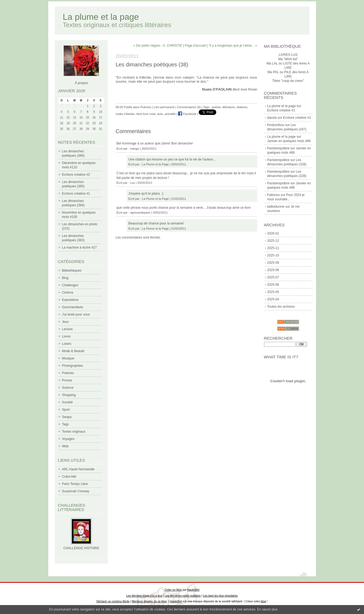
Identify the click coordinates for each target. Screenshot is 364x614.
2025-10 (273, 255)
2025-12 (273, 241)
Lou (133, 183)
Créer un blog (173, 590)
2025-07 (273, 277)
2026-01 (273, 233)
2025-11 (273, 248)
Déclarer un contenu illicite (113, 601)
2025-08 (273, 270)
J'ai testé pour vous (76, 314)
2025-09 (273, 263)
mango (135, 149)
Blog (65, 278)
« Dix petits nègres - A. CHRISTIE (158, 46)
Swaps (67, 417)
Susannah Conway (76, 491)
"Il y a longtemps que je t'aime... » (233, 46)
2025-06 (273, 285)
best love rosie (146, 114)
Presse (67, 380)
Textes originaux (74, 432)
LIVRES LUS (288, 55)
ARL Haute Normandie (78, 469)
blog (263, 601)
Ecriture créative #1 (76, 194)
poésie (216, 107)
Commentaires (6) (189, 107)
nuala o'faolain (125, 114)
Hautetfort (193, 590)
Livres (66, 336)
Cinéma (68, 292)
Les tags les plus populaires (220, 596)
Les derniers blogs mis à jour (144, 596)
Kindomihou (276, 125)
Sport (66, 410)
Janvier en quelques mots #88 (289, 141)
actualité (170, 114)
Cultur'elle (69, 477)
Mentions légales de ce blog (149, 601)
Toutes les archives (281, 307)
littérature (228, 107)
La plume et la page (101, 17)
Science (68, 388)
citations (242, 107)
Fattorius (274, 195)
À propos (81, 83)
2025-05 (273, 292)
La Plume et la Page (155, 164)
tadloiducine (276, 207)
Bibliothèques (72, 271)
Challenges (70, 285)
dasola (272, 118)
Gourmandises (73, 307)
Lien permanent (164, 107)
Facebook (187, 114)
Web (65, 446)
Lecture (67, 329)
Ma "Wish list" (288, 59)
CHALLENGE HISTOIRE (81, 548)
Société (67, 402)
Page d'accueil (195, 46)
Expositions (70, 300)
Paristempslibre (278, 148)
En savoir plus (267, 609)
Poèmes (68, 373)
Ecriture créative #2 (76, 175)
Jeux (65, 322)
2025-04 (273, 299)
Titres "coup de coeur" (288, 81)
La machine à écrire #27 (80, 247)
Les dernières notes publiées (183, 596)
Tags (65, 424)
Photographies (73, 366)
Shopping (69, 395)
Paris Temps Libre (75, 484)
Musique (68, 358)
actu (160, 114)
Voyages (68, 439)
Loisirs (67, 344)
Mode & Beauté (73, 351)
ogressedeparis (140, 213)
